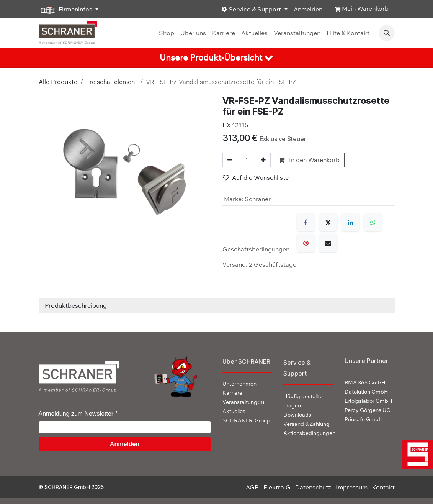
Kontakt (383, 487)
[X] (328, 222)
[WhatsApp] (373, 222)
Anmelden (308, 9)
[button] (387, 33)
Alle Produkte (58, 82)
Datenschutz (313, 487)
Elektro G (277, 487)
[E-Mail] (328, 243)
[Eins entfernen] (230, 160)
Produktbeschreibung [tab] (76, 305)
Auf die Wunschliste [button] (256, 177)
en (243, 402)
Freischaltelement (112, 82)
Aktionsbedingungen (309, 433)
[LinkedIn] (350, 222)
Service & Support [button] (252, 9)
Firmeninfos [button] (66, 10)
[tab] (216, 58)
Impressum (352, 487)
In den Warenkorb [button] (309, 160)
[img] (415, 454)
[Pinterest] (306, 243)
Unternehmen (239, 384)
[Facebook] (306, 222)
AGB (252, 487)
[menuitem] (167, 33)
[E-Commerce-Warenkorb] (362, 9)
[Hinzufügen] (263, 160)
